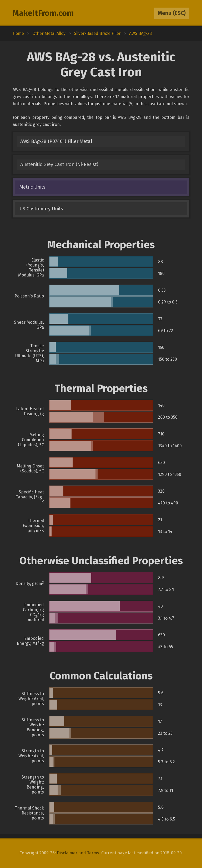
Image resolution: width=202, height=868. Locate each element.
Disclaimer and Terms (78, 853)
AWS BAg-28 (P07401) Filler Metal (56, 141)
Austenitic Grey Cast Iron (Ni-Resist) (59, 164)
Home (18, 33)
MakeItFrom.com (43, 13)
